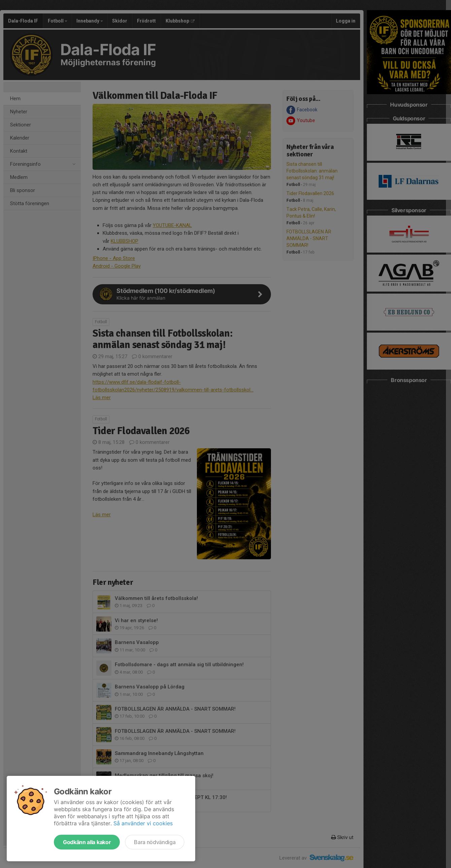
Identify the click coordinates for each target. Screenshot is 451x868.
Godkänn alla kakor (87, 842)
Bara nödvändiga (155, 842)
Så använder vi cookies (143, 823)
